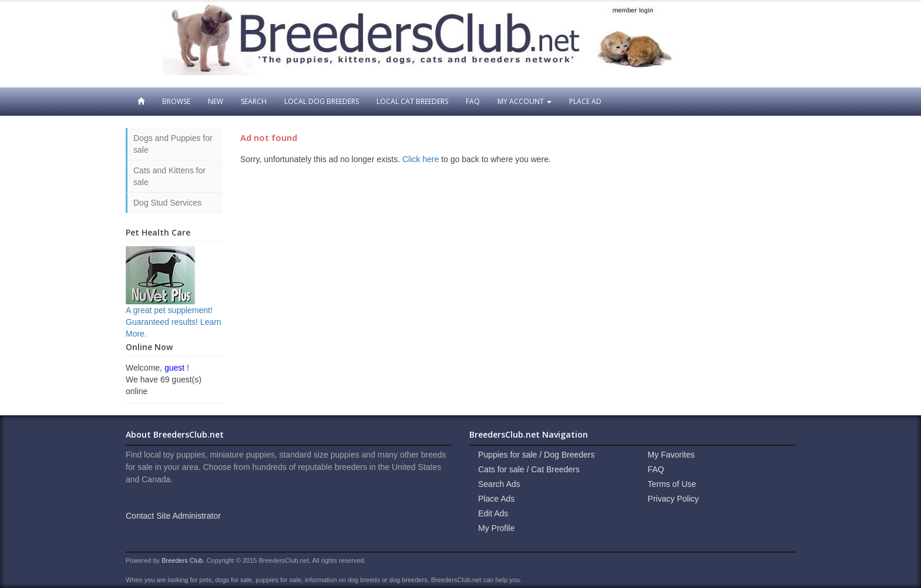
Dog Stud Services (167, 203)
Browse (176, 101)
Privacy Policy (673, 499)
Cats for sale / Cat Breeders (529, 469)
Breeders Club (182, 560)
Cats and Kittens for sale (169, 176)
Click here (421, 159)
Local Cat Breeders (412, 101)
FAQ (473, 101)
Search (254, 101)
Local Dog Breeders (322, 101)
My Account (525, 101)
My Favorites (671, 455)
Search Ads (499, 484)
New (216, 101)
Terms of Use (672, 484)
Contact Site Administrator (173, 516)
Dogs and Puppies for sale (173, 144)
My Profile (496, 528)
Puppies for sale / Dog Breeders (536, 455)
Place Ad (585, 101)
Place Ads (496, 499)
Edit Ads (493, 513)
